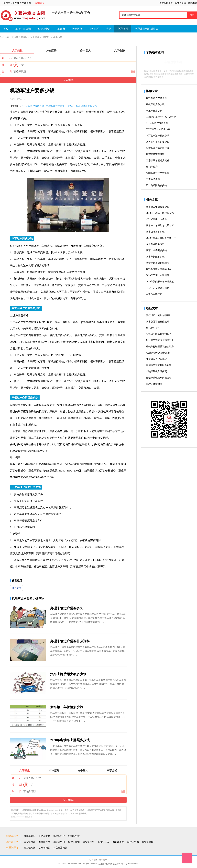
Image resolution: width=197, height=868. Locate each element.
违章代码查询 (166, 3)
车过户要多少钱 (154, 111)
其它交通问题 (60, 848)
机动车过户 (59, 836)
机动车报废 (44, 836)
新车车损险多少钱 (155, 257)
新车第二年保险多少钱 (67, 707)
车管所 (61, 29)
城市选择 (103, 860)
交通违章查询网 (20, 37)
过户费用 (16, 588)
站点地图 (93, 860)
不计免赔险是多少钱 (156, 185)
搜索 (192, 15)
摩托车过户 (152, 167)
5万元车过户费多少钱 (33, 106)
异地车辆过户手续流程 (158, 173)
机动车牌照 (30, 836)
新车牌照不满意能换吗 (158, 322)
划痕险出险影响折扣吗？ (159, 334)
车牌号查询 (180, 3)
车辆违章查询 (23, 29)
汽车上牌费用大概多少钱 (68, 674)
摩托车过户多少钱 (155, 104)
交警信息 (77, 29)
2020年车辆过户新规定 (158, 275)
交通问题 (123, 29)
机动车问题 (44, 848)
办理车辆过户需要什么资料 (60, 106)
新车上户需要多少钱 (156, 250)
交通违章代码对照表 (146, 29)
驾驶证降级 (148, 842)
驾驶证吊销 (118, 842)
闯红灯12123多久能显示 (158, 315)
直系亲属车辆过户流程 (158, 161)
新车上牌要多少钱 (155, 232)
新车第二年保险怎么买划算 (160, 225)
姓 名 (7, 58)
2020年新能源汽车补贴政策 (160, 282)
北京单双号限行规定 (156, 359)
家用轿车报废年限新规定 (159, 365)
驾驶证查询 (44, 29)
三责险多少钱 (153, 179)
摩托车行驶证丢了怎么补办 (160, 347)
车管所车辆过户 (154, 294)
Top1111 (187, 858)
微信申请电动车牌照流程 (159, 378)
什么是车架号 (153, 328)
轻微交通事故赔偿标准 (158, 263)
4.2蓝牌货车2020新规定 (158, 353)
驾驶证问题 (30, 848)
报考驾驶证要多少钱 (86, 106)
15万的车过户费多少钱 (158, 136)
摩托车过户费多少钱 (156, 98)
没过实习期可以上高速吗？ (160, 340)
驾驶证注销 (74, 842)
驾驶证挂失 (103, 842)
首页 (6, 29)
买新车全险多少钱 (155, 244)
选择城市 (39, 3)
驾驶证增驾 (133, 842)
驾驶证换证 (30, 842)
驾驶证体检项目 (154, 384)
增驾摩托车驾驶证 (155, 154)
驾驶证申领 (59, 842)
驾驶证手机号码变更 (156, 371)
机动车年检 (74, 836)
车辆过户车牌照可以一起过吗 (161, 117)
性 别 (7, 65)
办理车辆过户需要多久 (67, 608)
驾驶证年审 (44, 842)
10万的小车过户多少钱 (158, 142)
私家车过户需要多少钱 (158, 148)
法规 (108, 29)
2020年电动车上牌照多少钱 (70, 740)
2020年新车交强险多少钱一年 (161, 238)
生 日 (7, 72)
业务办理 (94, 29)
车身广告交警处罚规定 (158, 288)
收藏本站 (192, 3)
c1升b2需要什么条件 (156, 219)
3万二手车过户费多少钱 (158, 129)
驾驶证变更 (89, 842)
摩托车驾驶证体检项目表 (159, 269)
